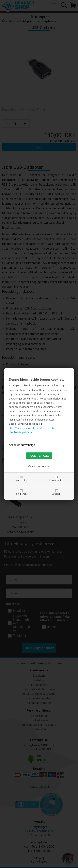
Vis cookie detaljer (39, 466)
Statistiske (57, 494)
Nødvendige (21, 480)
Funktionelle (21, 494)
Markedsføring (56, 480)
